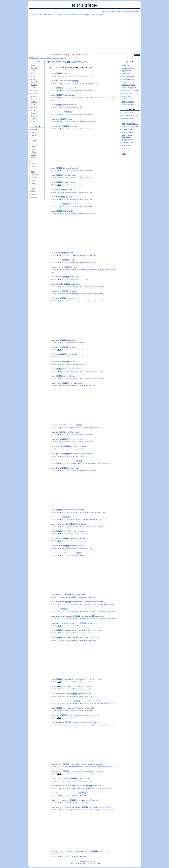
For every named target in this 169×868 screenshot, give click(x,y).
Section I (34, 88)
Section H (34, 85)
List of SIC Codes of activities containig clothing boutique (121, 11)
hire (32, 138)
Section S (34, 116)
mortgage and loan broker (130, 124)
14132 (59, 611)
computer (34, 177)
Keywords (36, 126)
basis (32, 186)
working (33, 141)
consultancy (126, 65)
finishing (33, 152)
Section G (34, 82)
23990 (59, 512)
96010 (59, 427)
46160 (59, 98)
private (33, 191)
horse (124, 148)
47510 (59, 214)
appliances (34, 197)
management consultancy (130, 91)
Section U (34, 122)
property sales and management (128, 136)
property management (129, 88)
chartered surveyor (128, 129)
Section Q (34, 110)
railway (33, 172)
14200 (59, 279)
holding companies (128, 74)
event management (128, 76)
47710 (59, 122)
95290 (59, 83)
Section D (34, 74)
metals (33, 183)
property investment (128, 102)
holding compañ (127, 99)
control (33, 149)
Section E (34, 76)
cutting (33, 132)
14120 (59, 343)
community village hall (129, 143)
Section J (34, 91)
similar (33, 194)
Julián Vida (92, 861)
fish (32, 144)
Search (42, 58)
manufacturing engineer (129, 115)
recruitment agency (128, 79)
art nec (124, 154)
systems (33, 135)
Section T (34, 119)
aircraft (33, 155)
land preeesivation (128, 132)
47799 (59, 270)
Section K (34, 93)
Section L (34, 96)
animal (33, 163)
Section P (34, 107)
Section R (34, 113)
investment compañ (128, 68)
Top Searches (130, 62)
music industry (126, 145)
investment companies (129, 151)
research (34, 158)
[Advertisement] (85, 34)
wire (32, 161)
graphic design (127, 93)
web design (126, 82)
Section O (34, 105)
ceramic (33, 180)
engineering (35, 175)
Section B (34, 68)
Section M (34, 99)
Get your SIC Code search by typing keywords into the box (69, 55)
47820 (59, 463)
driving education (127, 118)
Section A (34, 65)
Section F (34, 79)
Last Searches (130, 109)
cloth (32, 189)
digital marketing (127, 71)
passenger (34, 129)
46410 (59, 107)
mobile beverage (127, 121)
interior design (126, 96)
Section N (34, 102)
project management (128, 85)
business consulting (128, 105)
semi (32, 169)
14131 (59, 604)
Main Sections (36, 62)
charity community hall (129, 140)
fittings (33, 146)
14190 (59, 286)
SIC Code (85, 6)
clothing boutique (127, 113)
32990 (59, 626)
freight (33, 166)
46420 (59, 76)
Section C (34, 71)
